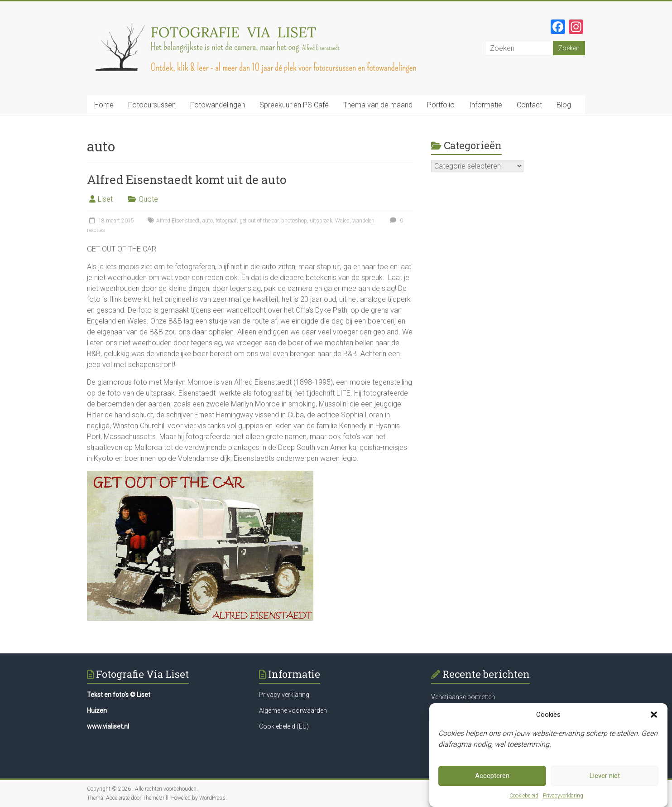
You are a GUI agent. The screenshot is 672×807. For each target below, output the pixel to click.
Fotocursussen (152, 105)
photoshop (294, 221)
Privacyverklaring (563, 798)
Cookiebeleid (524, 798)
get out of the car (259, 221)
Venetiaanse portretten (463, 697)
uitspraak (321, 221)
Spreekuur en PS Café (294, 105)
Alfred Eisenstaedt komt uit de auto (187, 179)
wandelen (363, 221)
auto (208, 221)
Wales (342, 221)
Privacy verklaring (284, 695)
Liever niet (605, 778)
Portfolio (441, 105)
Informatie (486, 105)
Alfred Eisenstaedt (178, 221)
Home (104, 105)
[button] (654, 717)
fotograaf (226, 221)
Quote (148, 199)
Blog (564, 105)
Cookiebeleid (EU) (284, 726)
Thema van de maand (378, 105)
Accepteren (492, 778)
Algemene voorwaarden (293, 710)
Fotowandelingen (218, 105)
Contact (529, 105)
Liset (105, 199)
